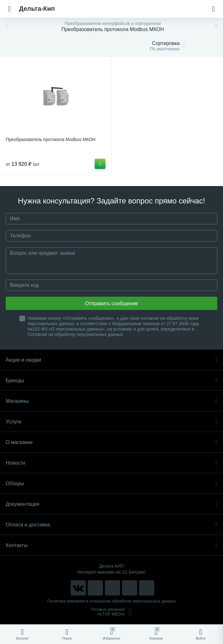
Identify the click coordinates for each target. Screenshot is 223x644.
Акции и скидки (111, 360)
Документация (111, 504)
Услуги (111, 422)
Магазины (111, 401)
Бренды (111, 380)
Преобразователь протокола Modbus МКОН (51, 139)
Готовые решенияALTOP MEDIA (112, 612)
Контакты (111, 545)
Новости (111, 463)
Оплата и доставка (111, 525)
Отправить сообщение (111, 303)
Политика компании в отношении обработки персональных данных (111, 601)
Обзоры (111, 483)
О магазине (111, 442)
